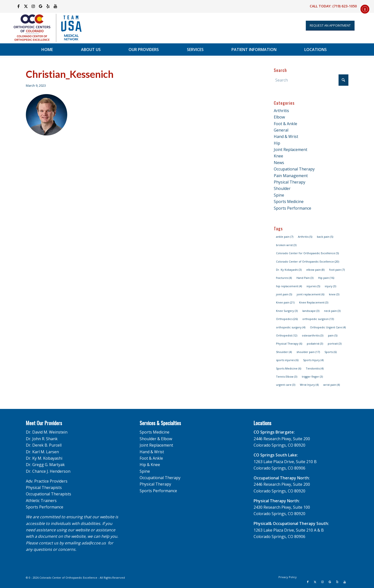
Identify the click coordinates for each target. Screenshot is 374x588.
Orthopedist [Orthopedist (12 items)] (287, 335)
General (281, 130)
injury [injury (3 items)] (330, 286)
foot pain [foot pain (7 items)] (337, 270)
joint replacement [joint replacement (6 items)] (310, 294)
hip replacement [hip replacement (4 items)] (289, 286)
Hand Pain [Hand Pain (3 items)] (305, 278)
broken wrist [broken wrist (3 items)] (286, 245)
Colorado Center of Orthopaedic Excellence (68, 578)
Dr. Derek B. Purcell (44, 445)
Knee (278, 156)
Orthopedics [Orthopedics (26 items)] (287, 319)
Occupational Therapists (49, 494)
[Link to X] (26, 6)
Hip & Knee (150, 465)
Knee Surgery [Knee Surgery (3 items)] (287, 311)
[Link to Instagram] (33, 6)
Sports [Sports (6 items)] (331, 352)
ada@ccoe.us (94, 543)
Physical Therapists (44, 487)
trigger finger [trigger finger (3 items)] (312, 377)
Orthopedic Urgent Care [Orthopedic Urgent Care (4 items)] (328, 327)
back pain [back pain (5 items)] (325, 237)
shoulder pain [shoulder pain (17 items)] (308, 352)
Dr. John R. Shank (42, 439)
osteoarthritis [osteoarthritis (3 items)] (313, 335)
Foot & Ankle (285, 124)
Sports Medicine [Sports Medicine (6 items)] (289, 368)
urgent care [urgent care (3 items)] (286, 385)
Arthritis (281, 111)
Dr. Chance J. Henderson (48, 471)
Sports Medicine (289, 202)
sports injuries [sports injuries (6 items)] (287, 360)
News (279, 163)
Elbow (279, 117)
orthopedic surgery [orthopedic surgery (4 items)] (291, 327)
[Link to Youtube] (55, 6)
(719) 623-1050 (345, 6)
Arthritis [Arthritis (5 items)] (305, 237)
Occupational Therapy (294, 169)
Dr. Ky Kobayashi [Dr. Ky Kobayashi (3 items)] (289, 270)
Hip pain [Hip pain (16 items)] (326, 278)
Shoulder (282, 188)
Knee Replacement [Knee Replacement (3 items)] (314, 302)
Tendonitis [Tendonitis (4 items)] (315, 368)
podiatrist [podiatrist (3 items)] (315, 344)
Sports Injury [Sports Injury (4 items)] (313, 360)
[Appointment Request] (330, 26)
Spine (279, 195)
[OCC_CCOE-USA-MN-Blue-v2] (44, 28)
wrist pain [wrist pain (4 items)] (332, 385)
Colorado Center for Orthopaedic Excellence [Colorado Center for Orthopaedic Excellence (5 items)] (307, 253)
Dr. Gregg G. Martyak (45, 465)
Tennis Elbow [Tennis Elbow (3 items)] (287, 377)
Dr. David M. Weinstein (47, 432)
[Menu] (359, 50)
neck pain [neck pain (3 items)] (332, 311)
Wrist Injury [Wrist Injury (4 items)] (309, 385)
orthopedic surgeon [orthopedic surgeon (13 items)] (318, 319)
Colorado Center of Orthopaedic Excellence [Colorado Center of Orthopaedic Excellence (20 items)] (308, 261)
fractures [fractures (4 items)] (284, 278)
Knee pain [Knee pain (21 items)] (285, 302)
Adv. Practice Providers (47, 481)
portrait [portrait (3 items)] (335, 344)
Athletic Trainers (41, 501)
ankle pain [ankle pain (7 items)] (285, 237)
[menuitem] (47, 50)
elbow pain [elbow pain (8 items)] (315, 270)
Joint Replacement (291, 150)
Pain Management (291, 176)
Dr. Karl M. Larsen (42, 452)
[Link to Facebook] (18, 6)
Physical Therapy (290, 182)
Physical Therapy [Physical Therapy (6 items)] (289, 344)
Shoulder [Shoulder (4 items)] (284, 352)
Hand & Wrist (286, 136)
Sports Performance (293, 208)
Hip (277, 143)
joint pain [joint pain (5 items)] (284, 294)
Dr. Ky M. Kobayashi (44, 458)
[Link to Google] (41, 6)
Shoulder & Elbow (156, 439)
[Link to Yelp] (48, 6)
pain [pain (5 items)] (333, 335)
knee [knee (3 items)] (334, 294)
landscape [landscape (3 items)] (311, 311)
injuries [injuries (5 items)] (313, 286)
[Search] (311, 80)
